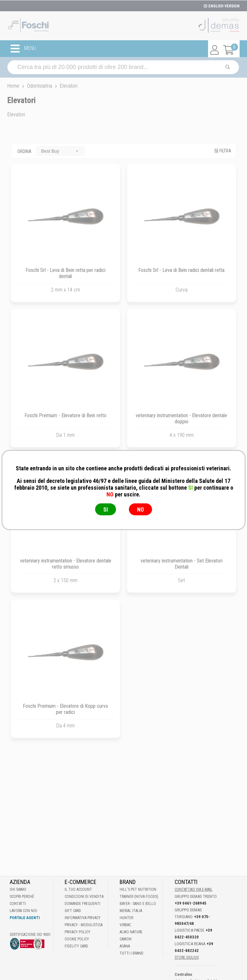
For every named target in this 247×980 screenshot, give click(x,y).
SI (106, 509)
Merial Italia (131, 911)
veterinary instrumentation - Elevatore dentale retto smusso (66, 564)
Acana (125, 946)
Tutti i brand (132, 953)
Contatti (18, 904)
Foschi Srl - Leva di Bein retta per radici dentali (66, 273)
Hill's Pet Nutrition (138, 889)
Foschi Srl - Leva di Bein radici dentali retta (181, 270)
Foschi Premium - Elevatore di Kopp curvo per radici (65, 709)
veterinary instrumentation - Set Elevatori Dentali (182, 564)
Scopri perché (22, 897)
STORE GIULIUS (187, 957)
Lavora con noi (23, 911)
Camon (126, 939)
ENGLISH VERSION (222, 6)
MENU (23, 49)
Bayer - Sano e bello (138, 904)
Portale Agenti (25, 918)
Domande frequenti (82, 904)
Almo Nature (131, 932)
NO (141, 509)
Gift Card (73, 911)
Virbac (125, 925)
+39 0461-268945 (191, 903)
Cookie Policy (77, 939)
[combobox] (60, 151)
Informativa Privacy (83, 918)
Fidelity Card (76, 946)
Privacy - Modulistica (84, 925)
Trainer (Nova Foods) (139, 897)
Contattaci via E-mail (194, 889)
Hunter (126, 918)
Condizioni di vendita (84, 897)
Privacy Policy (78, 932)
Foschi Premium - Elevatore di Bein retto (65, 415)
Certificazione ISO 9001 (30, 935)
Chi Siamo (18, 889)
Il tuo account (78, 889)
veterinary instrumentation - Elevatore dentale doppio (181, 418)
